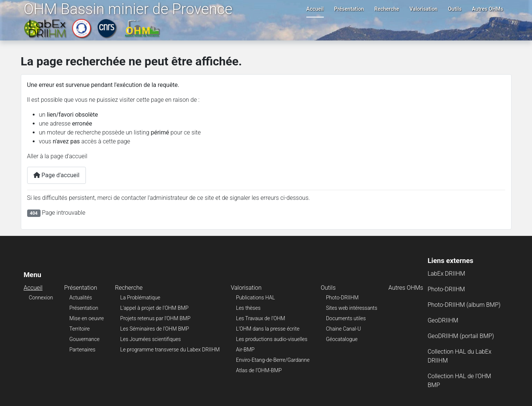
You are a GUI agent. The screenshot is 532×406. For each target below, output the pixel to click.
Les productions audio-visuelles (272, 339)
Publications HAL (256, 298)
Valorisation (424, 9)
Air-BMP (245, 350)
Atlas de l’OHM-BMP (259, 370)
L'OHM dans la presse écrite (268, 329)
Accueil (315, 9)
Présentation (349, 9)
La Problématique (140, 298)
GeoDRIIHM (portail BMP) (461, 336)
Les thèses (248, 308)
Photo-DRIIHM (342, 298)
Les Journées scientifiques (150, 339)
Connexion (41, 298)
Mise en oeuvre (87, 318)
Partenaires (83, 350)
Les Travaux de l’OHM (261, 318)
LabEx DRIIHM (446, 274)
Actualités (81, 298)
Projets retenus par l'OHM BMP (155, 318)
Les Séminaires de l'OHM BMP (154, 329)
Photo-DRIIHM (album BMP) (464, 305)
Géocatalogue (342, 339)
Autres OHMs (488, 9)
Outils (455, 9)
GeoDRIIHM (443, 320)
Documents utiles (346, 318)
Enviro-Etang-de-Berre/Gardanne (273, 360)
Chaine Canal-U (344, 329)
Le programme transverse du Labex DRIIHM (170, 350)
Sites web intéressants (352, 308)
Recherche (387, 9)
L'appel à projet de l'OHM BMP (154, 308)
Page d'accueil (57, 175)
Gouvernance (85, 339)
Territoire (80, 329)
